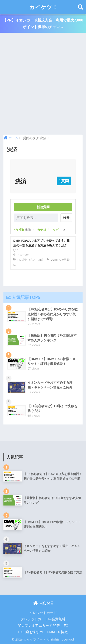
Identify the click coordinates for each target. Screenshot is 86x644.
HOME (43, 603)
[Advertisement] (43, 84)
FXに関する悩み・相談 (30, 260)
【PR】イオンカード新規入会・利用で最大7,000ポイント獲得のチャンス (43, 24)
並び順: (24, 230)
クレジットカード (43, 613)
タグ (55, 230)
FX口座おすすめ (31, 632)
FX (66, 626)
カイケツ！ (44, 7)
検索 (66, 218)
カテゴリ (43, 230)
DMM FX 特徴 (57, 632)
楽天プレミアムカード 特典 (39, 626)
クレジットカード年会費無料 (43, 619)
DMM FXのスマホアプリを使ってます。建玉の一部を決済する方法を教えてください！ (42, 245)
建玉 (64, 260)
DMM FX (56, 260)
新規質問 (43, 207)
